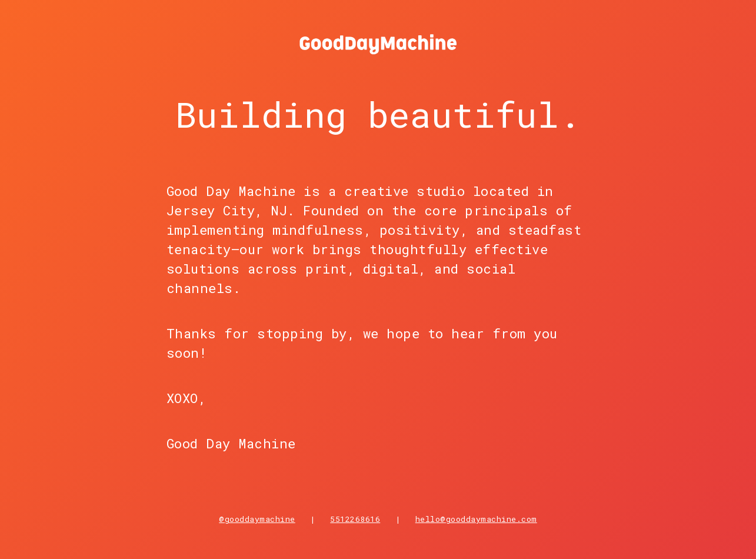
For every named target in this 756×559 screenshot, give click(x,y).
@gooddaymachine (257, 519)
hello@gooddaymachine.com (476, 519)
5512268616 (355, 519)
